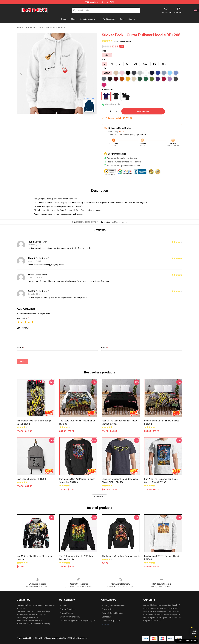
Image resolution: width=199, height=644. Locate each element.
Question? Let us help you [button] (186, 641)
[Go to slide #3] (71, 120)
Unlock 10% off (194, 632)
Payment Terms (108, 609)
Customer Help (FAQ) (111, 621)
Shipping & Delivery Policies (113, 605)
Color (104, 68)
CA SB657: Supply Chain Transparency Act (77, 621)
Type (104, 51)
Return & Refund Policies (112, 613)
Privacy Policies (66, 613)
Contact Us (107, 617)
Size (104, 60)
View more (99, 497)
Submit (23, 361)
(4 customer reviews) (123, 41)
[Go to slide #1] (43, 120)
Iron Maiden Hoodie (55, 28)
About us (64, 605)
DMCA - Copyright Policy (70, 617)
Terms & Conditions (68, 609)
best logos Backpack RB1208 (31, 479)
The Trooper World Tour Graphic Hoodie (121, 556)
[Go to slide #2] (57, 120)
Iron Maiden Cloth (34, 28)
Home (20, 28)
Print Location (108, 89)
